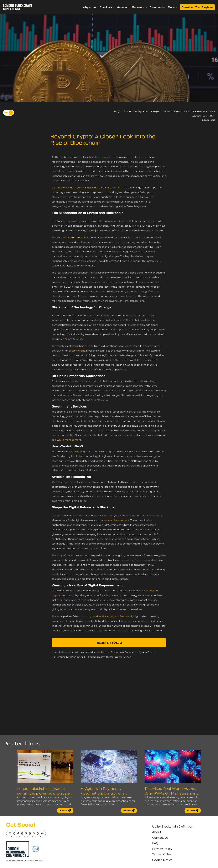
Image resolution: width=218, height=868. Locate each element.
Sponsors (140, 7)
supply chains (77, 351)
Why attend (90, 7)
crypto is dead (74, 237)
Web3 (77, 452)
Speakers (107, 7)
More (173, 7)
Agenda (124, 7)
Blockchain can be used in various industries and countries (86, 188)
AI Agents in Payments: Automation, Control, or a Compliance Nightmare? (103, 793)
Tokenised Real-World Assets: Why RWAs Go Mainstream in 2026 (170, 793)
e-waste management (68, 440)
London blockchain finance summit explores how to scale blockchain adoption (43, 793)
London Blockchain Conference (110, 616)
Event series (158, 7)
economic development (115, 520)
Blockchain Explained (136, 111)
